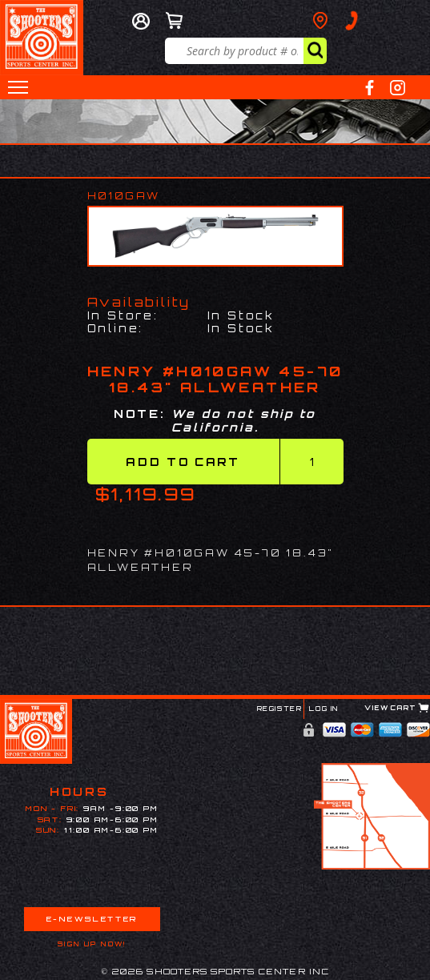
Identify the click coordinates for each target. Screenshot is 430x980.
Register (280, 709)
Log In (324, 709)
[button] (18, 87)
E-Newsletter (92, 919)
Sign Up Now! (92, 944)
